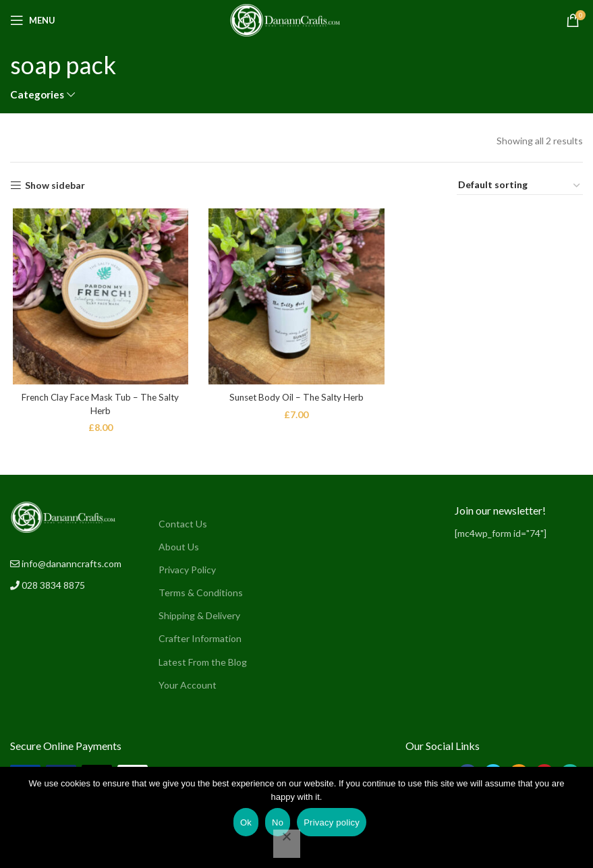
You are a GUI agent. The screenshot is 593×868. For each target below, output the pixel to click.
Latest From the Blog (203, 662)
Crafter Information (200, 638)
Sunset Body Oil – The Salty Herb (296, 398)
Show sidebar (55, 185)
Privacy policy (332, 822)
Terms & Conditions (201, 592)
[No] (287, 844)
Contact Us (183, 524)
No (278, 822)
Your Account (188, 685)
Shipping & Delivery (199, 615)
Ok (246, 822)
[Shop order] (520, 185)
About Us (179, 547)
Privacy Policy (187, 570)
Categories (37, 95)
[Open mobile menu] (33, 20)
